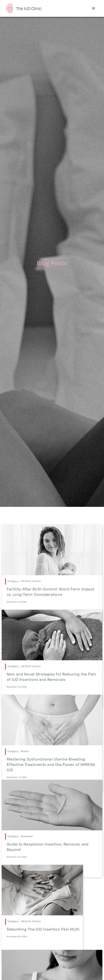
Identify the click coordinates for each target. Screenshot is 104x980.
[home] (24, 8)
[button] (94, 8)
